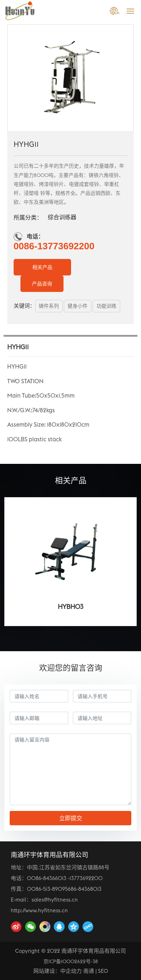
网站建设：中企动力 (58, 971)
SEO (103, 971)
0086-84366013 (47, 878)
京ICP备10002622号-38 (71, 961)
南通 (89, 971)
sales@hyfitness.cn (55, 900)
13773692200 (86, 878)
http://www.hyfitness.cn (39, 910)
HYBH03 (70, 607)
